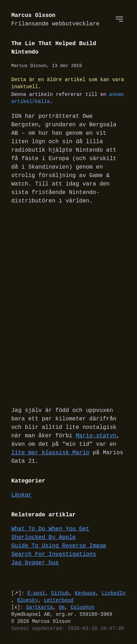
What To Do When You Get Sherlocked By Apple (50, 534)
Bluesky (28, 601)
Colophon (82, 608)
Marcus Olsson (55, 20)
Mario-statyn (96, 437)
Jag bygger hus (35, 564)
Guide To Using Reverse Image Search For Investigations (59, 551)
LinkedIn (114, 594)
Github (60, 594)
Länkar (22, 496)
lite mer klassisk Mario (50, 454)
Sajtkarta (40, 608)
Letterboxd (59, 601)
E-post (36, 594)
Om (62, 608)
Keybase (85, 594)
